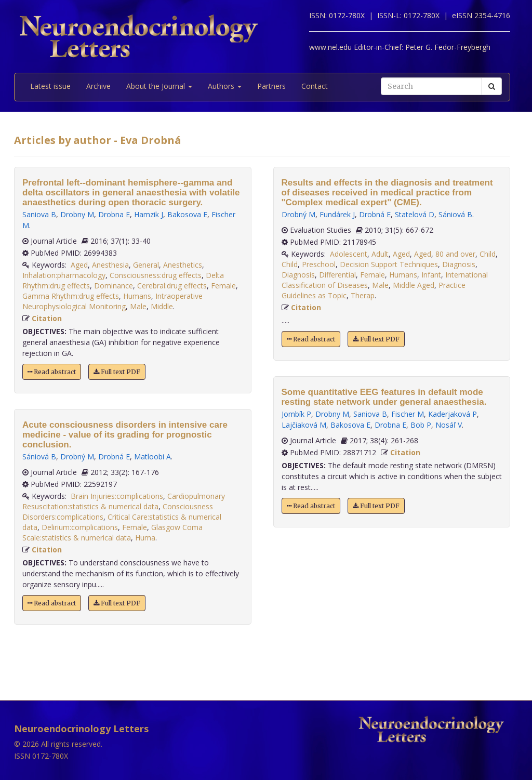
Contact (315, 86)
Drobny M (77, 214)
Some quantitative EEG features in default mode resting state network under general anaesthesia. (384, 397)
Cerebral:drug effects (172, 286)
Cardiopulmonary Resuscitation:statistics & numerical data (124, 501)
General (146, 265)
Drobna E (114, 214)
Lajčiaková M (304, 425)
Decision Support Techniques (389, 264)
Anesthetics (183, 265)
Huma (145, 538)
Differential (337, 275)
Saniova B (39, 214)
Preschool (319, 264)
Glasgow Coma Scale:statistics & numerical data (112, 532)
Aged (79, 265)
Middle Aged (414, 285)
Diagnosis (459, 264)
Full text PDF (117, 372)
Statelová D (415, 214)
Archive (98, 86)
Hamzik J (149, 214)
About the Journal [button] (159, 86)
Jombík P (296, 414)
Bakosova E (187, 214)
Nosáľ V (449, 425)
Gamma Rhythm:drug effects (71, 296)
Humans (137, 296)
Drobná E (114, 457)
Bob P (421, 425)
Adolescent (349, 254)
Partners (271, 86)
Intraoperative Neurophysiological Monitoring (112, 301)
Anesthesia (110, 265)
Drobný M (77, 457)
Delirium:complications (80, 527)
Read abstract (52, 372)
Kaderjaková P (453, 414)
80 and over (455, 254)
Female (223, 286)
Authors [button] (225, 86)
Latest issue (50, 86)
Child (488, 254)
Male (138, 306)
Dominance (114, 286)
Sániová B (39, 457)
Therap (363, 295)
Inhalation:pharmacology (64, 275)
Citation (47, 318)
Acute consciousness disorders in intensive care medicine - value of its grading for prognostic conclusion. (125, 435)
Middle (162, 306)
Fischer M (408, 414)
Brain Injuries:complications (117, 496)
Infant (431, 275)
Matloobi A (152, 457)
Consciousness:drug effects (156, 275)
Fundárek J (337, 214)
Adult (380, 254)
